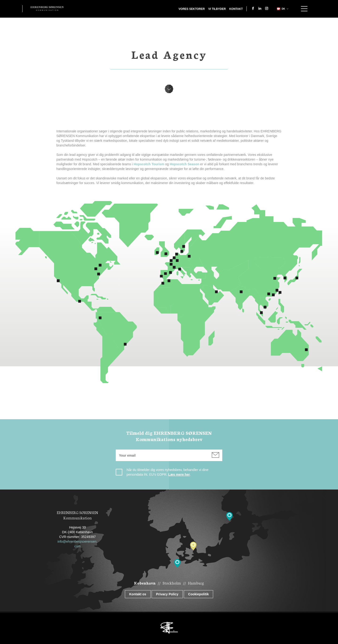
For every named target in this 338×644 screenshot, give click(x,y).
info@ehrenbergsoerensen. (77, 541)
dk (280, 9)
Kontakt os (138, 594)
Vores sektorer (192, 9)
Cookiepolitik (199, 594)
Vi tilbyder (217, 9)
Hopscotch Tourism (149, 164)
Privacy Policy (167, 594)
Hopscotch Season (184, 164)
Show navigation (304, 9)
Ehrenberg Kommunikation (47, 8)
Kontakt (236, 9)
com (77, 546)
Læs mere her (179, 474)
